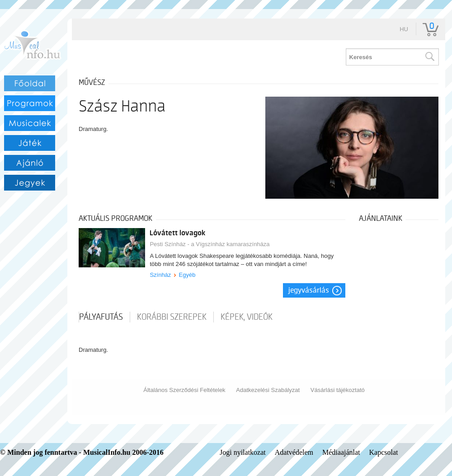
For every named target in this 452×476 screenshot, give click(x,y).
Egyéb (187, 275)
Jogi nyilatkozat (243, 452)
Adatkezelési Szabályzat (268, 390)
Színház (160, 275)
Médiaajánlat (341, 452)
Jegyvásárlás (309, 290)
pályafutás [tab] (101, 317)
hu (404, 29)
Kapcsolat (384, 452)
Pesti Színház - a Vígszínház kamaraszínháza (210, 244)
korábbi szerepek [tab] (172, 317)
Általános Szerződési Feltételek (184, 390)
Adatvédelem (294, 452)
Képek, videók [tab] (247, 317)
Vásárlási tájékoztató (338, 390)
